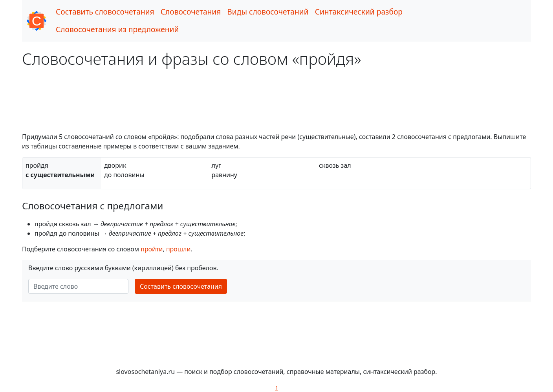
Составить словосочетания (105, 12)
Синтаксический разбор (359, 12)
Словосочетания (191, 12)
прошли (179, 249)
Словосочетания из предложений (117, 29)
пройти (152, 249)
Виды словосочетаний (268, 12)
